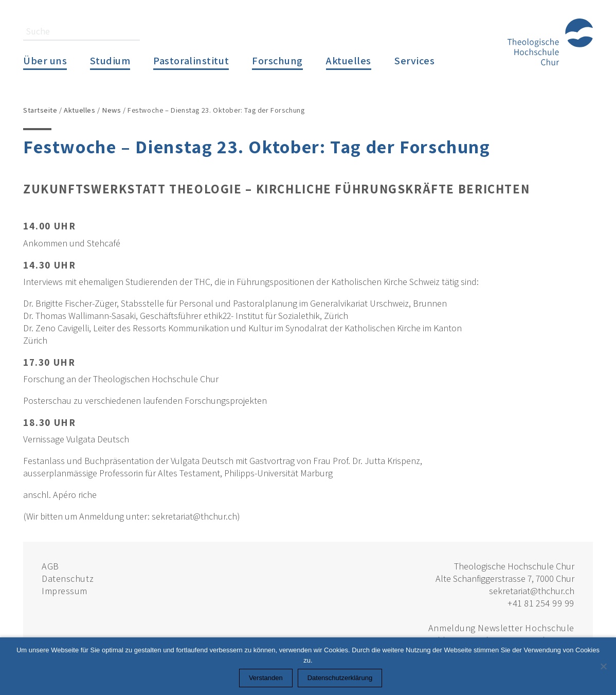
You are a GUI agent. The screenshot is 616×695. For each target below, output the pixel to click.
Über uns (45, 60)
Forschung (277, 60)
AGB (50, 566)
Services (414, 60)
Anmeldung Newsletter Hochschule (501, 628)
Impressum (65, 591)
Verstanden (266, 678)
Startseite (40, 110)
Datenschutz (68, 578)
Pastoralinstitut (191, 60)
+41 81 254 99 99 (541, 603)
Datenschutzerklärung (340, 678)
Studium (110, 60)
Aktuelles (349, 60)
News (111, 110)
